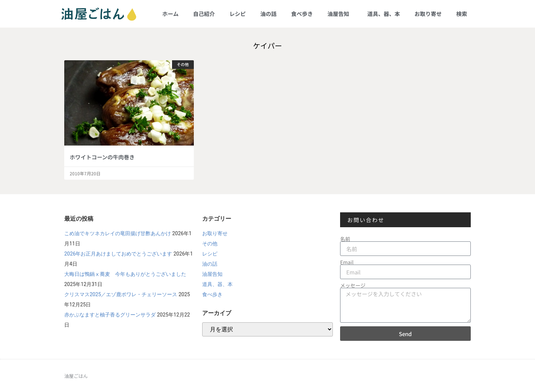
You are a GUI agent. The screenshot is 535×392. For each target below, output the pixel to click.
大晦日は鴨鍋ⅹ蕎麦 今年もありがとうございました (125, 274)
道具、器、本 (384, 14)
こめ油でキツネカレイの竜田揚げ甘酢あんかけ (118, 233)
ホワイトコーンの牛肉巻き (102, 157)
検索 (462, 14)
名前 (345, 239)
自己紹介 (204, 14)
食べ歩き (302, 14)
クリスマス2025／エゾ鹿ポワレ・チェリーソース (121, 294)
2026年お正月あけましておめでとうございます (118, 254)
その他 (210, 244)
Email (347, 262)
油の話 (268, 14)
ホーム (170, 14)
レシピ (238, 14)
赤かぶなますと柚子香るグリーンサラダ (110, 315)
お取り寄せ (428, 14)
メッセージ (353, 285)
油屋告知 (340, 14)
